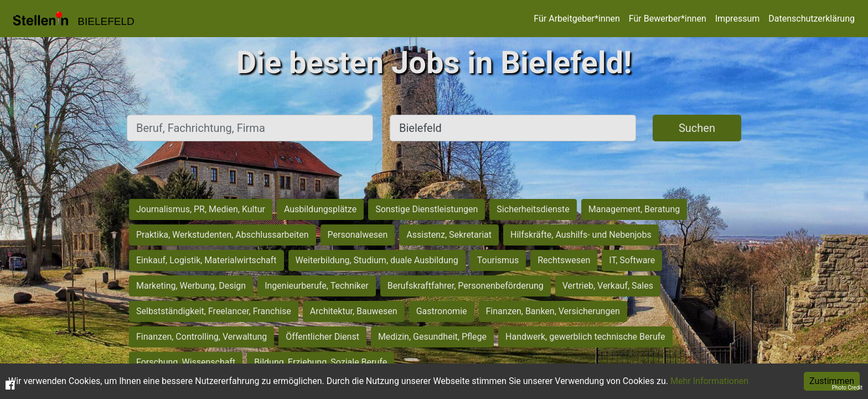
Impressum (738, 19)
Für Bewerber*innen (668, 19)
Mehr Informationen (709, 381)
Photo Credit (847, 388)
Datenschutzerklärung (812, 19)
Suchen (697, 128)
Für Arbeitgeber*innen (577, 19)
